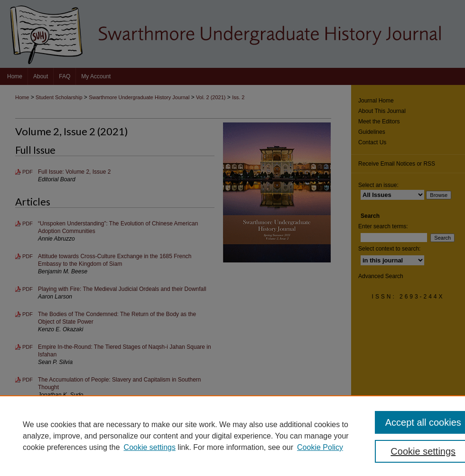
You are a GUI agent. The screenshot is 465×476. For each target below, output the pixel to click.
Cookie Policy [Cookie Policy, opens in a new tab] (320, 447)
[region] (232, 436)
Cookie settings (150, 447)
